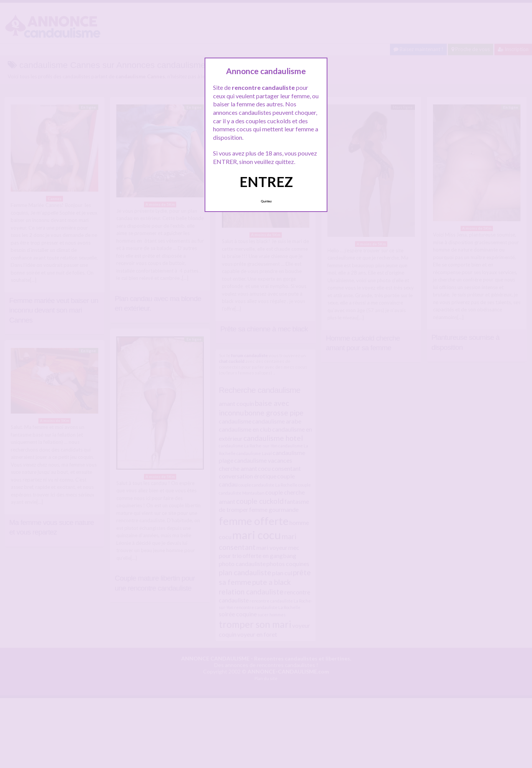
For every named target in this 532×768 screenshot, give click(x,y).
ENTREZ (266, 182)
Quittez (266, 201)
